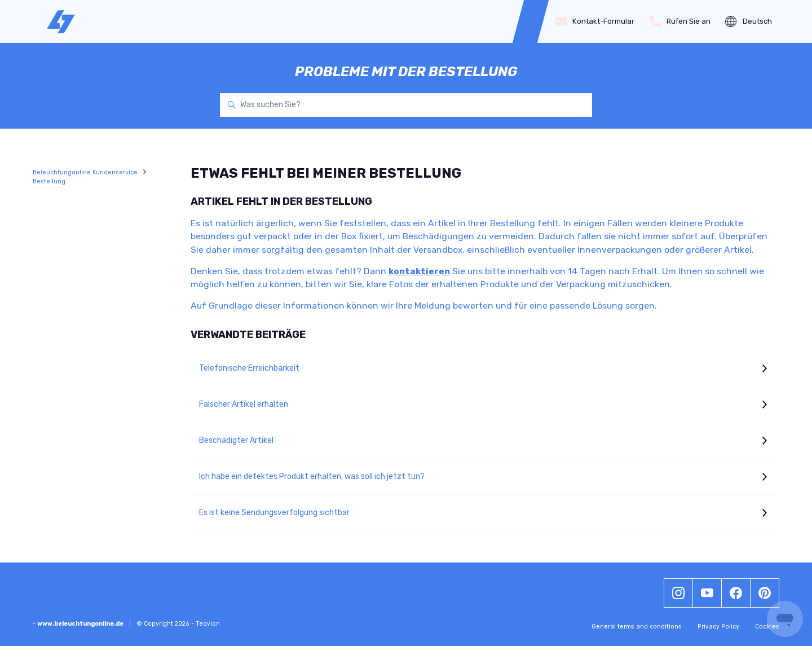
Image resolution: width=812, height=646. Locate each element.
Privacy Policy (718, 627)
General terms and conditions (637, 627)
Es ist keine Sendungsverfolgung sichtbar (274, 513)
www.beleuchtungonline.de (80, 624)
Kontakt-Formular (595, 21)
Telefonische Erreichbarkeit (249, 368)
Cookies (767, 627)
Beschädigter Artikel (236, 440)
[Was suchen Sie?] (406, 105)
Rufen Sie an (680, 21)
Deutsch (749, 21)
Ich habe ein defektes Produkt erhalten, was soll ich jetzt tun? (312, 476)
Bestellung (49, 181)
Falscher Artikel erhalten (244, 404)
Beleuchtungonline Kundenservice (86, 172)
